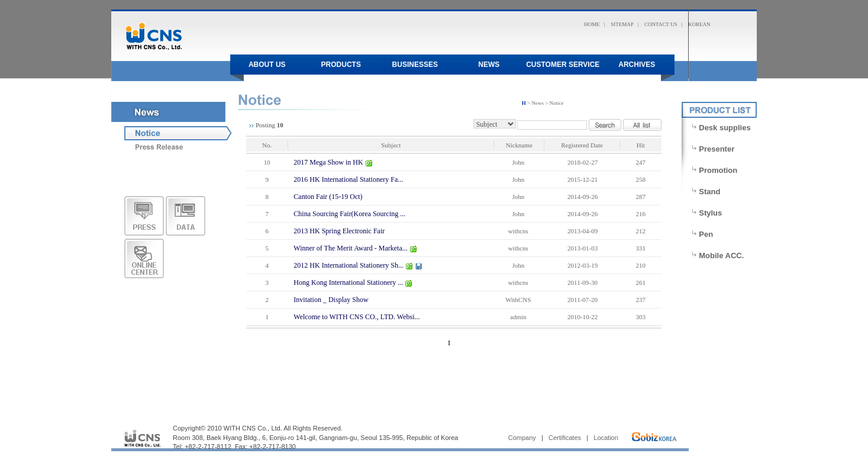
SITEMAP (622, 24)
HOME (592, 24)
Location (606, 438)
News (489, 65)
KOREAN (699, 24)
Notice (557, 103)
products (341, 65)
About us (267, 65)
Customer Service (563, 65)
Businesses (415, 65)
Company (522, 438)
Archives (637, 65)
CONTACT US (661, 24)
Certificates (565, 438)
